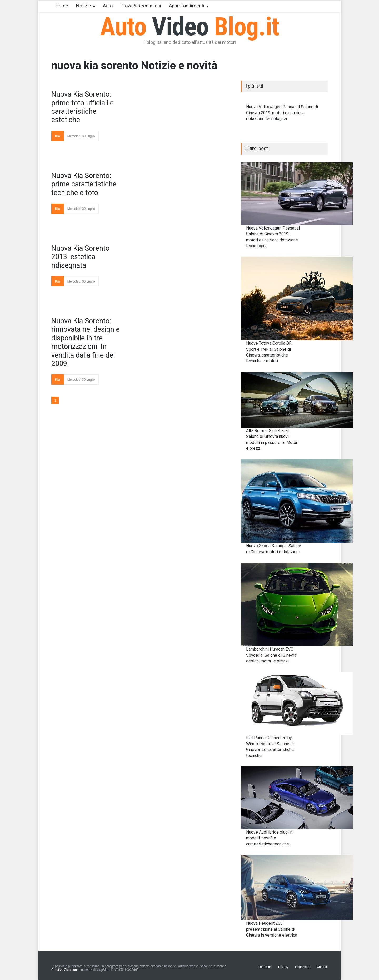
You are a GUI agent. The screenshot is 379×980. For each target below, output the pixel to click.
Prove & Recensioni (141, 6)
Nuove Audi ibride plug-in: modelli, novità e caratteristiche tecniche (270, 838)
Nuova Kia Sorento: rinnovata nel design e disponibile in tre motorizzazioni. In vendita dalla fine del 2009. (86, 342)
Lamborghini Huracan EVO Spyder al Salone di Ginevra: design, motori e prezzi (272, 655)
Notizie (84, 6)
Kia (58, 136)
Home (62, 6)
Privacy (283, 967)
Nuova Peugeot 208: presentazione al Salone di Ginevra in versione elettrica (272, 929)
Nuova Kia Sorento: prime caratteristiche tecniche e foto (84, 184)
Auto (108, 6)
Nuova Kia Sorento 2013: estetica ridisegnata (80, 257)
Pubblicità (265, 967)
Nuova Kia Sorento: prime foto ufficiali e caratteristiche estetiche (83, 107)
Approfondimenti (187, 6)
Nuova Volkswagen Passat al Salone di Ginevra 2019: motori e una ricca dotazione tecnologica (282, 113)
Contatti (322, 967)
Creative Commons (65, 970)
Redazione (303, 967)
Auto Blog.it (190, 27)
